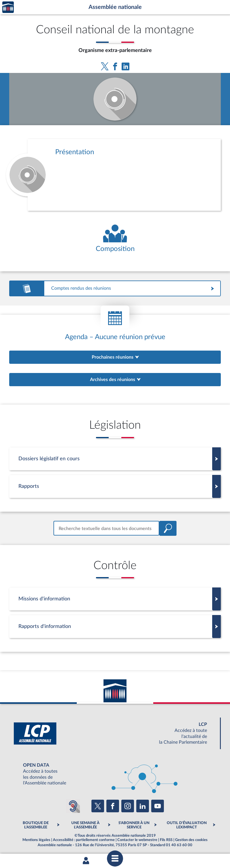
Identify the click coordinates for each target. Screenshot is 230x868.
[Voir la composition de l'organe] (115, 239)
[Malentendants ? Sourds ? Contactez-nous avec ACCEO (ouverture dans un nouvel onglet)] (73, 806)
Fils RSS (166, 840)
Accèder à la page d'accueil (8, 7)
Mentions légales (36, 840)
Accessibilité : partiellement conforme (84, 840)
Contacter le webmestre (137, 840)
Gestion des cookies (191, 840)
